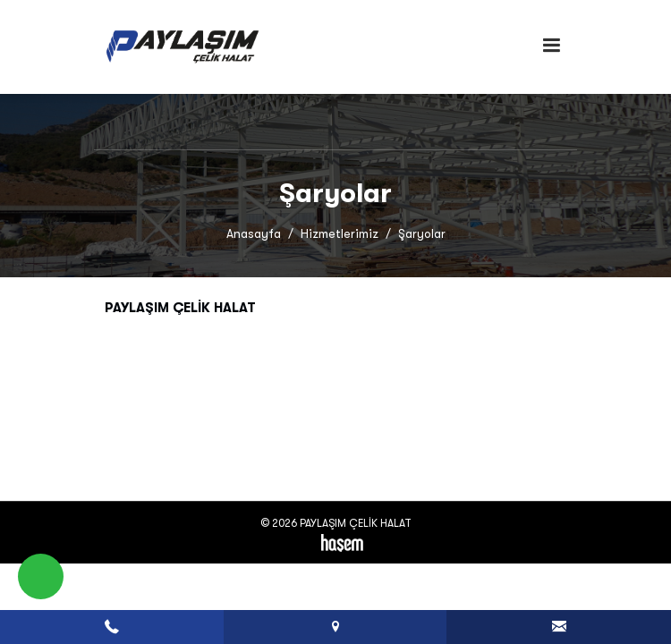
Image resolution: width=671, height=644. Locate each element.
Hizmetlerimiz (340, 234)
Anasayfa (254, 234)
